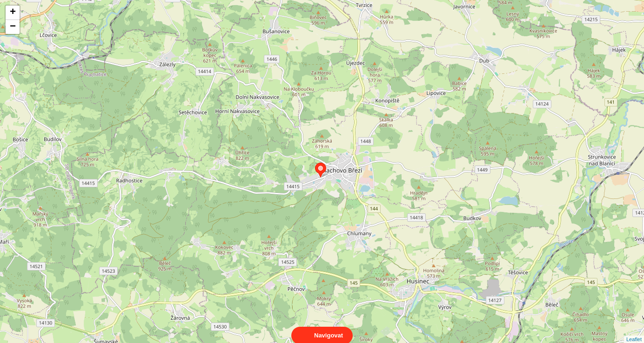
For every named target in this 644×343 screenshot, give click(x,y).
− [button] (13, 27)
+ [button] (13, 13)
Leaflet (634, 331)
